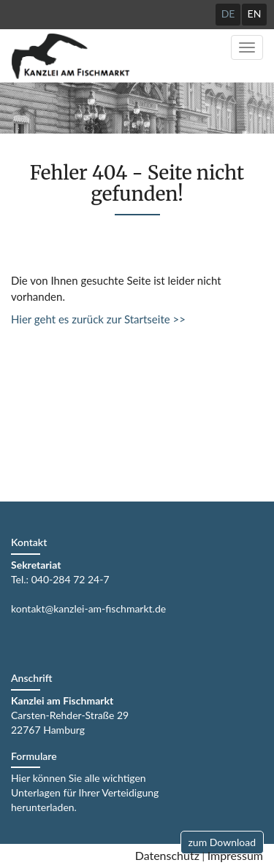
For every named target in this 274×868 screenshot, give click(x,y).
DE (228, 14)
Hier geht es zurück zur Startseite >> (98, 319)
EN (255, 14)
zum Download (222, 842)
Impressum (235, 855)
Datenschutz (167, 855)
